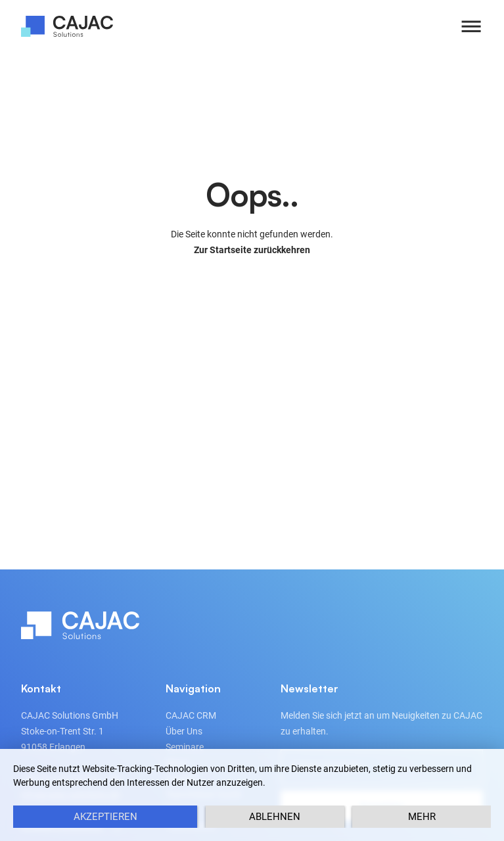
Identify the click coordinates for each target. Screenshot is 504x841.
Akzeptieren (105, 817)
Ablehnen (275, 817)
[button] (471, 26)
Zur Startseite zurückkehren (252, 250)
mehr (422, 817)
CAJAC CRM (191, 715)
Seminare (185, 747)
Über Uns (184, 731)
